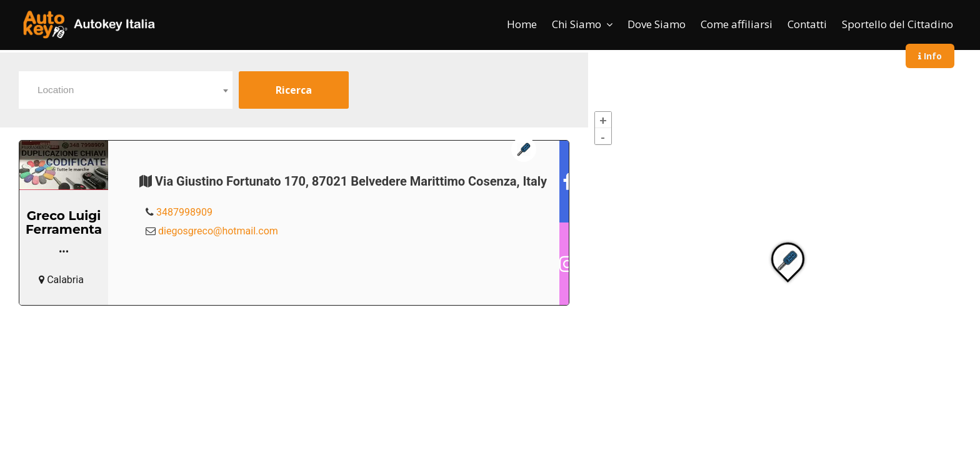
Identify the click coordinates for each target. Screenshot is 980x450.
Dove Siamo (657, 24)
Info (930, 56)
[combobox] (126, 90)
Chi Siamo (577, 24)
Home (522, 24)
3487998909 (184, 212)
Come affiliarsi (737, 24)
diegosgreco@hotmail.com (218, 231)
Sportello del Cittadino (897, 24)
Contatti (807, 24)
